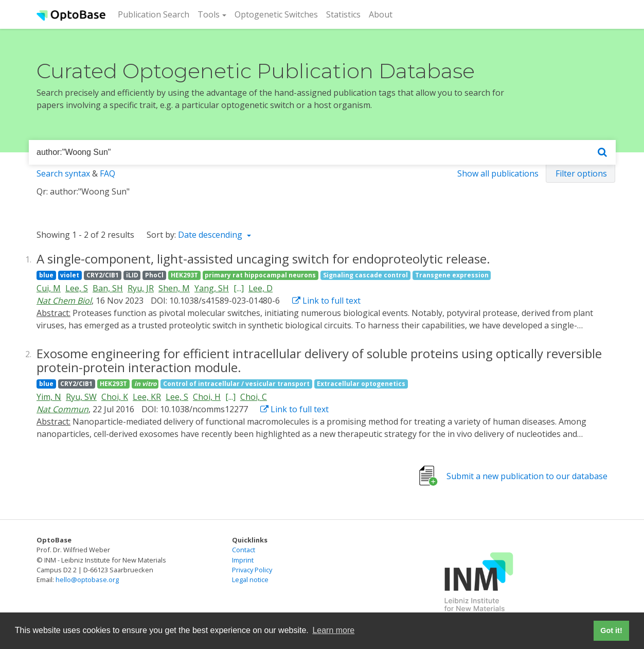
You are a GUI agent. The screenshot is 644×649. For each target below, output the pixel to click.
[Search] (602, 153)
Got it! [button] (611, 630)
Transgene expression (452, 275)
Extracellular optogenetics (361, 384)
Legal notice (250, 580)
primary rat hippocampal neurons (260, 275)
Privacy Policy (252, 570)
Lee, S (77, 288)
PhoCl (154, 275)
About (381, 14)
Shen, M (174, 288)
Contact (244, 550)
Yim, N (49, 397)
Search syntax (63, 173)
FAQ (108, 173)
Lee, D (261, 288)
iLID (132, 275)
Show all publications (498, 173)
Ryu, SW (81, 397)
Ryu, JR (141, 288)
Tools (209, 14)
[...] (239, 288)
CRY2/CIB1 (103, 275)
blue (46, 275)
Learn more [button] (333, 630)
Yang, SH (212, 288)
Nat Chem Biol (64, 301)
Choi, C (254, 397)
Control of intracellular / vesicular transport (236, 384)
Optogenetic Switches (276, 14)
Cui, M (49, 288)
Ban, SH (108, 288)
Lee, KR (147, 397)
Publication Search (156, 14)
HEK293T (184, 275)
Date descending (211, 235)
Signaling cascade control (365, 275)
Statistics (343, 14)
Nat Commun (62, 409)
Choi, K (115, 397)
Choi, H (207, 397)
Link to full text (326, 301)
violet (70, 275)
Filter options (581, 173)
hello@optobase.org (87, 580)
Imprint (243, 560)
